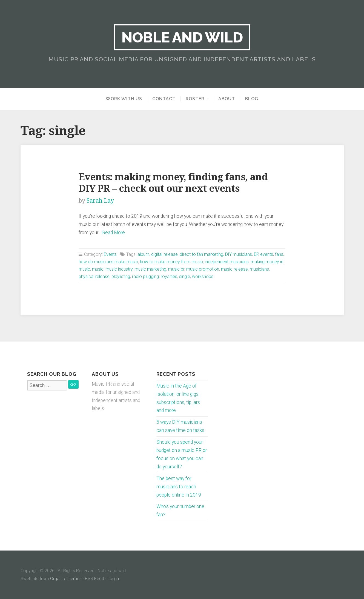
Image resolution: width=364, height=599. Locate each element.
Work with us (124, 99)
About (227, 99)
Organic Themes (66, 579)
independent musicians (227, 262)
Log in (113, 579)
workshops (203, 276)
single (185, 276)
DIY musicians (239, 254)
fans (279, 254)
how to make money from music (171, 262)
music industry (119, 269)
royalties (169, 276)
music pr (176, 269)
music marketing (150, 269)
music (98, 269)
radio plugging (145, 276)
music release (234, 269)
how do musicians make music (108, 262)
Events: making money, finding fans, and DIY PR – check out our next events (173, 183)
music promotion (203, 269)
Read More (114, 233)
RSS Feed (94, 579)
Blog (252, 99)
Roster (195, 99)
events (267, 254)
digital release (164, 254)
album (143, 254)
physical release (94, 276)
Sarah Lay (100, 201)
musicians (259, 269)
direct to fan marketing (201, 254)
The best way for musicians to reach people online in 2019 (179, 487)
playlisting (121, 276)
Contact (164, 99)
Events (110, 254)
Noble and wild (182, 37)
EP (256, 254)
